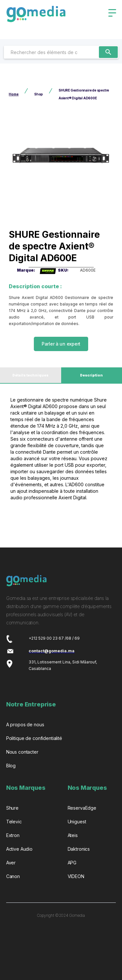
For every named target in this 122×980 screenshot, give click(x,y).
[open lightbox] (61, 156)
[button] (112, 13)
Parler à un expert (61, 344)
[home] (36, 16)
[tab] (31, 376)
